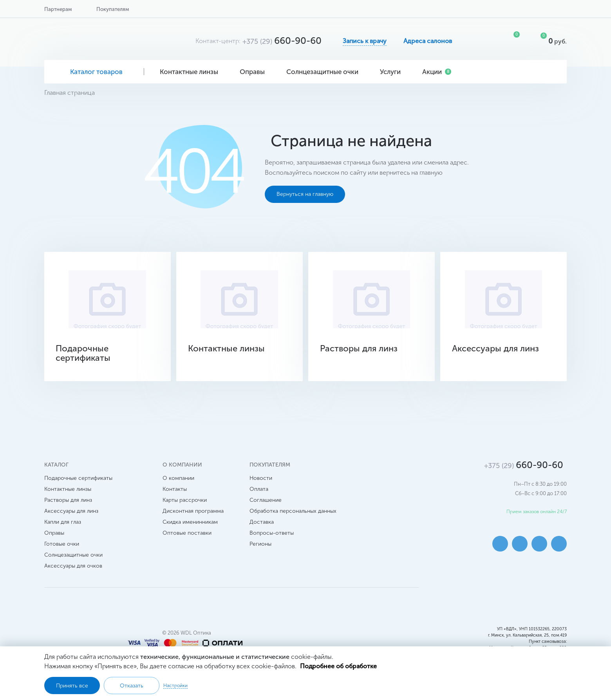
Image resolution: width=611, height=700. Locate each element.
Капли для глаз (63, 522)
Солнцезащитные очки (325, 72)
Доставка (262, 522)
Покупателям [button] (113, 9)
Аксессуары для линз (71, 511)
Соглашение (266, 500)
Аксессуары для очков (73, 565)
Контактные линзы (192, 72)
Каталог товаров (94, 72)
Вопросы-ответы (272, 533)
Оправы (255, 72)
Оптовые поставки (187, 533)
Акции (437, 72)
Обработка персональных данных (293, 511)
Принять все (72, 686)
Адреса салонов (428, 41)
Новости (261, 478)
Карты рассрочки (185, 500)
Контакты (175, 489)
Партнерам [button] (58, 9)
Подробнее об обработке (339, 666)
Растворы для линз (68, 500)
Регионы (260, 544)
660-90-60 (282, 41)
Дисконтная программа (193, 511)
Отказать (132, 686)
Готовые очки (62, 544)
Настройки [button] (175, 686)
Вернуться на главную (305, 194)
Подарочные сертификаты (78, 478)
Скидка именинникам (190, 522)
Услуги (393, 72)
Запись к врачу (365, 41)
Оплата (259, 489)
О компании (178, 478)
